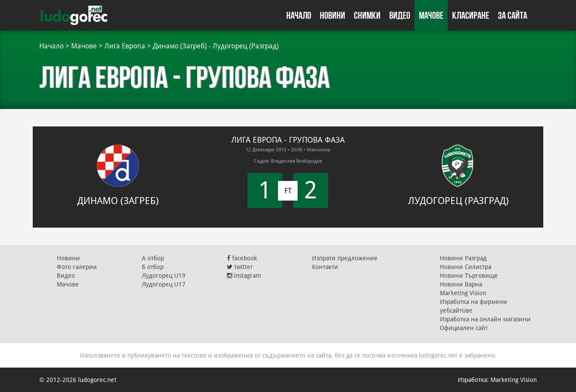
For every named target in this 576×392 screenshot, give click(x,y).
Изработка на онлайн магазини (485, 319)
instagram (244, 276)
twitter (240, 267)
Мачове (431, 15)
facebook (242, 258)
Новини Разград (463, 258)
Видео (400, 15)
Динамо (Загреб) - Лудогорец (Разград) (216, 46)
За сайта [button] (513, 15)
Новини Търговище (469, 276)
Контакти (325, 267)
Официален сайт (464, 328)
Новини (333, 15)
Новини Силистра (466, 267)
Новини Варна (461, 284)
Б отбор (153, 267)
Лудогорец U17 (164, 284)
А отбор (153, 258)
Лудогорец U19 (164, 276)
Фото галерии (77, 267)
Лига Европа (125, 46)
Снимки (367, 15)
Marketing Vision (463, 293)
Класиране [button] (471, 15)
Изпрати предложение (345, 258)
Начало (299, 15)
